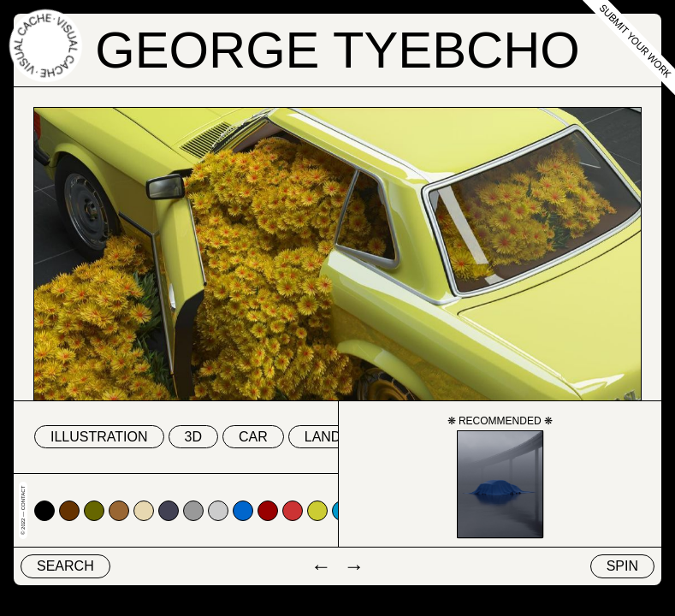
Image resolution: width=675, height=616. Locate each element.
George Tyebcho (337, 50)
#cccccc (218, 511)
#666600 (94, 511)
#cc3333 (293, 511)
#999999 (193, 511)
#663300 (69, 511)
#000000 (44, 511)
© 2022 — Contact (23, 510)
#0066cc (243, 511)
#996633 (119, 511)
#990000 (268, 511)
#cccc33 (317, 511)
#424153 (169, 511)
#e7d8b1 (144, 511)
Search (65, 566)
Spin (622, 566)
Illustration (99, 437)
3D (193, 437)
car (253, 437)
